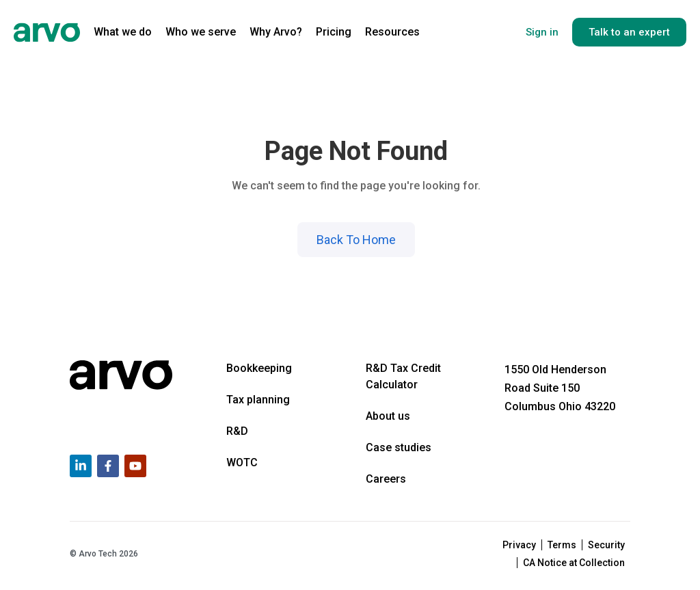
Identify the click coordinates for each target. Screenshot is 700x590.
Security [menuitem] (606, 545)
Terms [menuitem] (562, 545)
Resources (392, 32)
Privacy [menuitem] (519, 545)
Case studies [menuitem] (399, 447)
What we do (123, 32)
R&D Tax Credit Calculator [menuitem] (403, 376)
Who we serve (201, 32)
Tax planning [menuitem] (258, 400)
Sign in (542, 32)
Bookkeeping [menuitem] (259, 368)
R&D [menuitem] (237, 431)
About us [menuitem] (388, 416)
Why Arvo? (276, 32)
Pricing (334, 32)
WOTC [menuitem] (242, 462)
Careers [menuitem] (386, 479)
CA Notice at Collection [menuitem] (574, 563)
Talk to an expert (629, 32)
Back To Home (356, 240)
